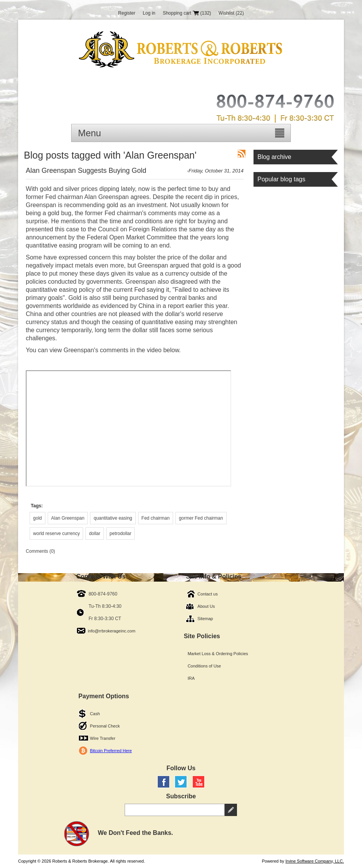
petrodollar (121, 534)
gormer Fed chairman (201, 518)
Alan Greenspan (68, 518)
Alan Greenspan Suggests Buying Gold (86, 171)
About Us (206, 606)
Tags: (37, 506)
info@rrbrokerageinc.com (112, 631)
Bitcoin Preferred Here (111, 751)
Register (127, 13)
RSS (242, 154)
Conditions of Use (204, 666)
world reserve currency (56, 534)
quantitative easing (113, 518)
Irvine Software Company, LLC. (315, 861)
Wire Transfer (103, 738)
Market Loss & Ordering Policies (218, 654)
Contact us (208, 594)
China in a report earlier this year (183, 306)
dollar (94, 534)
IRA (191, 678)
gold (38, 518)
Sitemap (205, 619)
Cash (95, 714)
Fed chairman (156, 518)
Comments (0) (40, 551)
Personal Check (105, 726)
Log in (149, 13)
